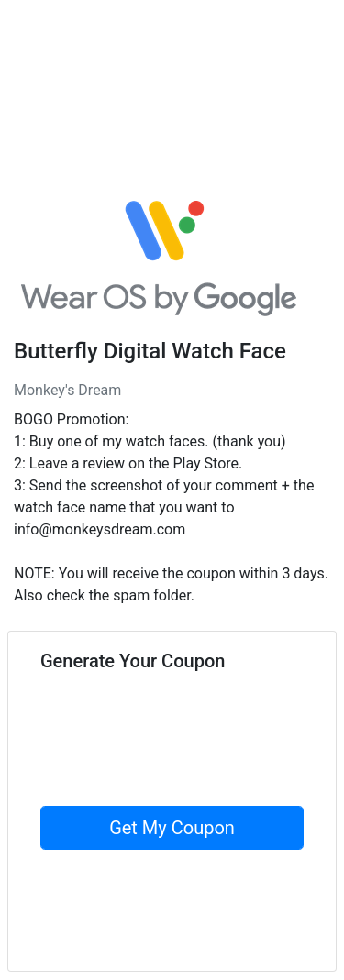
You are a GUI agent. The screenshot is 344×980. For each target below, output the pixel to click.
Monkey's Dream (67, 390)
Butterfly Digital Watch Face (150, 351)
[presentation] (180, 770)
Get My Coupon (172, 828)
